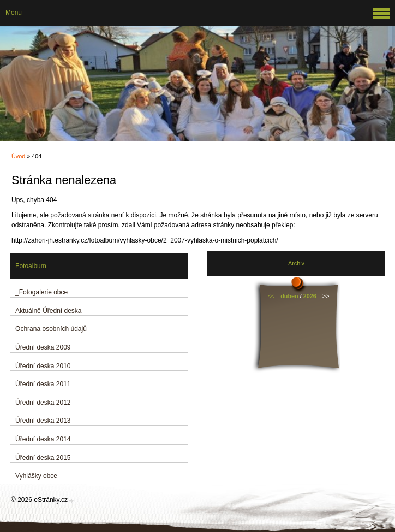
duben (289, 296)
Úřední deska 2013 (43, 421)
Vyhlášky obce (36, 476)
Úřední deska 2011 (43, 384)
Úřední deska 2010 (43, 366)
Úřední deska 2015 (43, 458)
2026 (310, 296)
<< (271, 296)
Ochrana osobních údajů (51, 329)
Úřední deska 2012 (43, 403)
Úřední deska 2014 (43, 439)
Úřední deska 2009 (43, 347)
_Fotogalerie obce (41, 292)
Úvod (18, 156)
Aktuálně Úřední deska (48, 311)
